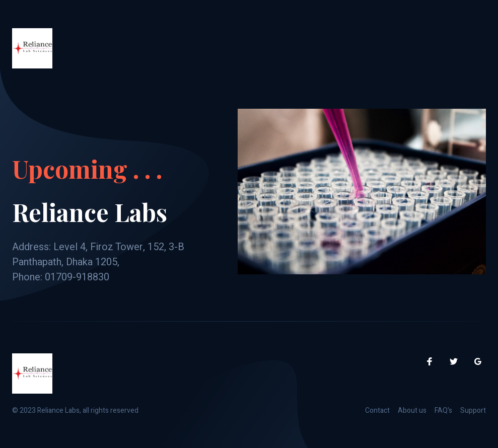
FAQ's (443, 410)
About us (412, 410)
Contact (377, 410)
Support (473, 410)
